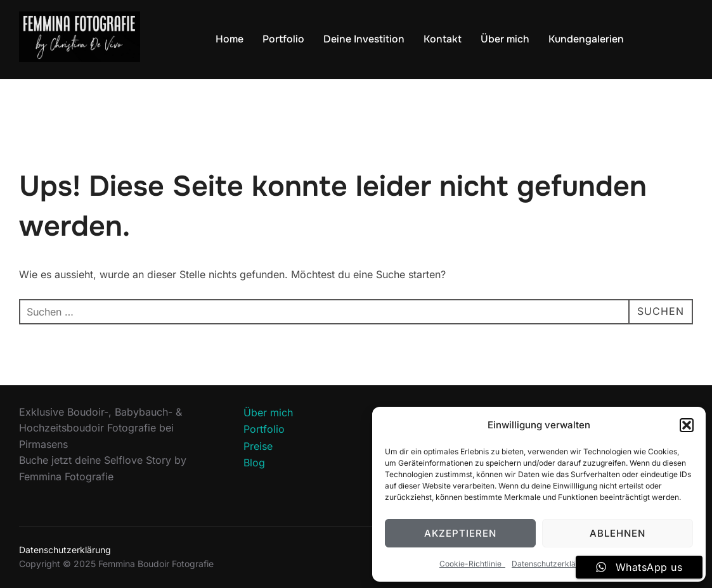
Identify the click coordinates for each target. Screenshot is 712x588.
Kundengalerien (586, 39)
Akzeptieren (460, 533)
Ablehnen (618, 533)
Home (230, 39)
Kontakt (443, 39)
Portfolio (283, 39)
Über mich (505, 39)
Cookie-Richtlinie (472, 564)
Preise (258, 446)
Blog (254, 463)
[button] (687, 425)
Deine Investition (364, 39)
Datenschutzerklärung (552, 564)
